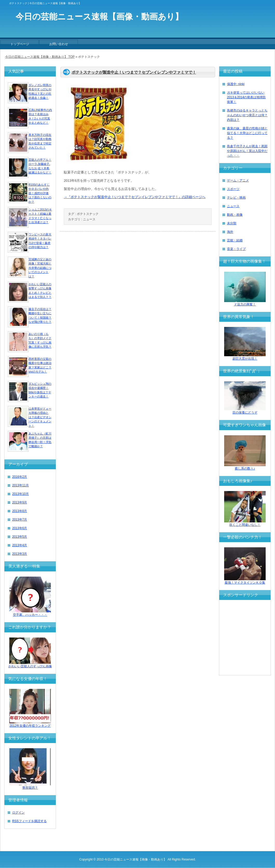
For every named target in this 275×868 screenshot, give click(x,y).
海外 (230, 232)
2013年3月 (20, 554)
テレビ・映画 (236, 198)
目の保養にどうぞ (245, 411)
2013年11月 (20, 485)
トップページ (20, 44)
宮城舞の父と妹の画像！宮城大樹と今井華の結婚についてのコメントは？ (40, 268)
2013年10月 (20, 494)
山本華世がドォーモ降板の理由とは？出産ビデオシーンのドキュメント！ (40, 417)
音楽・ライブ (236, 249)
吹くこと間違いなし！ (245, 523)
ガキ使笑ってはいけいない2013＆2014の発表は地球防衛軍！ (246, 97)
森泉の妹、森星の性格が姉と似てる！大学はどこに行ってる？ (247, 133)
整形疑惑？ (30, 786)
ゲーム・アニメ (238, 180)
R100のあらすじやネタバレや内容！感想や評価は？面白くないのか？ (40, 193)
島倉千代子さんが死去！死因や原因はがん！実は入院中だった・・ (247, 151)
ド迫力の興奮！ (245, 303)
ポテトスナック (88, 214)
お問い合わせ (59, 44)
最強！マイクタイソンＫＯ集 (245, 581)
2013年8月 (20, 511)
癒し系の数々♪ (245, 467)
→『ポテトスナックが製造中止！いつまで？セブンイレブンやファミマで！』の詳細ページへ (135, 197)
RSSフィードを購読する (29, 821)
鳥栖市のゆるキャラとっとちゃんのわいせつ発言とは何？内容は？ (247, 115)
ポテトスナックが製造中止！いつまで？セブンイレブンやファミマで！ (134, 72)
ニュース (89, 219)
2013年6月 (20, 528)
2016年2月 (20, 477)
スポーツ (233, 189)
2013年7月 (20, 520)
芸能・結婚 (235, 240)
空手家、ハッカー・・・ (30, 613)
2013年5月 (20, 537)
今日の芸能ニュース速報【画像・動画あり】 (135, 859)
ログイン (18, 813)
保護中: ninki (236, 84)
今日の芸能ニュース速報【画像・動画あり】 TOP (40, 57)
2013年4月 (20, 545)
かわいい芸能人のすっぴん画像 (30, 665)
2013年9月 (20, 502)
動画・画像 (235, 215)
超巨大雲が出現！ (245, 357)
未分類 (232, 223)
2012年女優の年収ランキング (30, 724)
